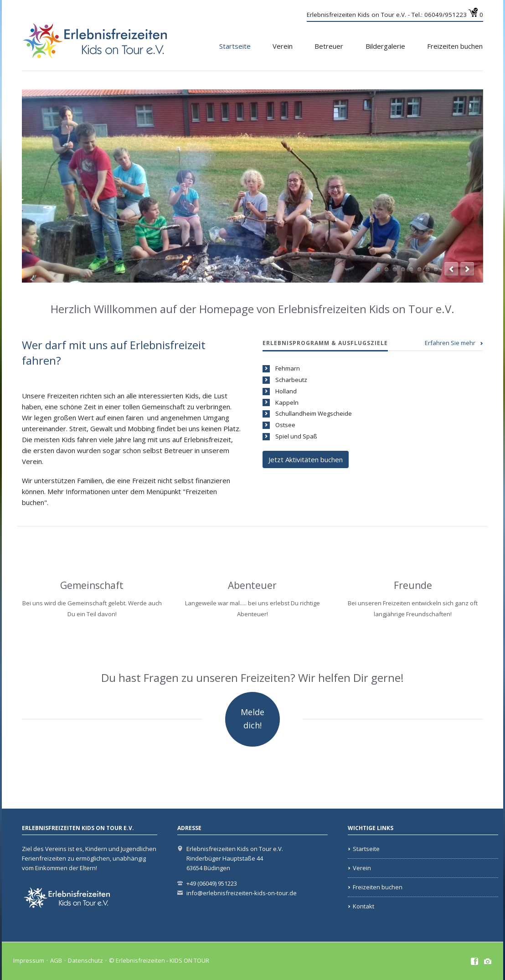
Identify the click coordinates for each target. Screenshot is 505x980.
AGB (56, 960)
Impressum (29, 960)
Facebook (475, 962)
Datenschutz (85, 960)
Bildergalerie (385, 46)
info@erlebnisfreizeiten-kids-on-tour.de (242, 893)
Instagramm (488, 962)
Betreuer (329, 46)
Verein (283, 46)
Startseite (235, 46)
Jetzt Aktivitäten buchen (306, 459)
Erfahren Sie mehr (450, 343)
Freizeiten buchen (455, 46)
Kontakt (363, 906)
